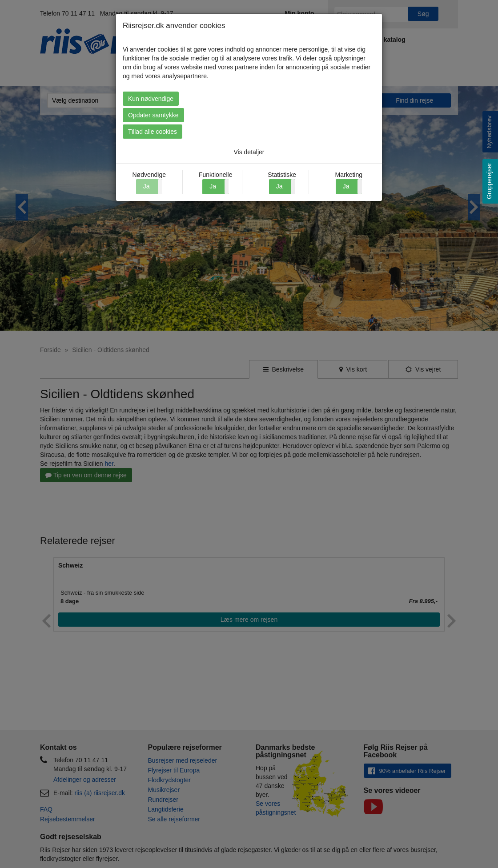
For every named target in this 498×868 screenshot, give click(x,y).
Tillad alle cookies (345, 132)
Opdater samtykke (249, 115)
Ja (213, 186)
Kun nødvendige (151, 99)
